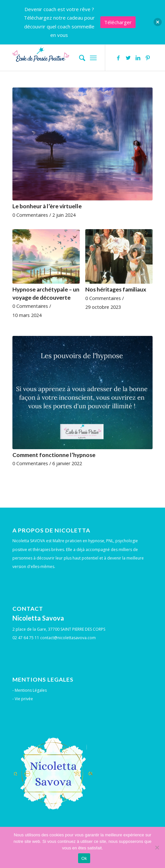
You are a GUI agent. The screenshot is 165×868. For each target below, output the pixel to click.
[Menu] (93, 58)
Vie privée (24, 699)
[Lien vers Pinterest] (148, 58)
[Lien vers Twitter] (128, 58)
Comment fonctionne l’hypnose (54, 455)
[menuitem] (79, 58)
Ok (84, 858)
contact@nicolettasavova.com (68, 638)
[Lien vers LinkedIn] (138, 58)
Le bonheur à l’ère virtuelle (47, 206)
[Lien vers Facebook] (118, 58)
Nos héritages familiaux (116, 289)
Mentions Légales (31, 690)
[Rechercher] (79, 58)
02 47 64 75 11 (26, 638)
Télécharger (118, 22)
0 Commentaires (30, 215)
